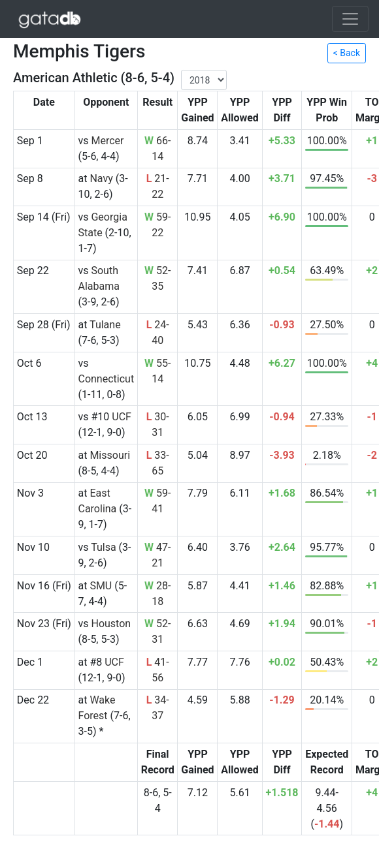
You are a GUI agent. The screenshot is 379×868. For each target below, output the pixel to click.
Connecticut (106, 379)
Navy (101, 178)
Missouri (110, 455)
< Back (347, 53)
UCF (122, 417)
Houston (111, 624)
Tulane (105, 325)
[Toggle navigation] (350, 19)
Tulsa (103, 547)
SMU (101, 586)
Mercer (107, 141)
